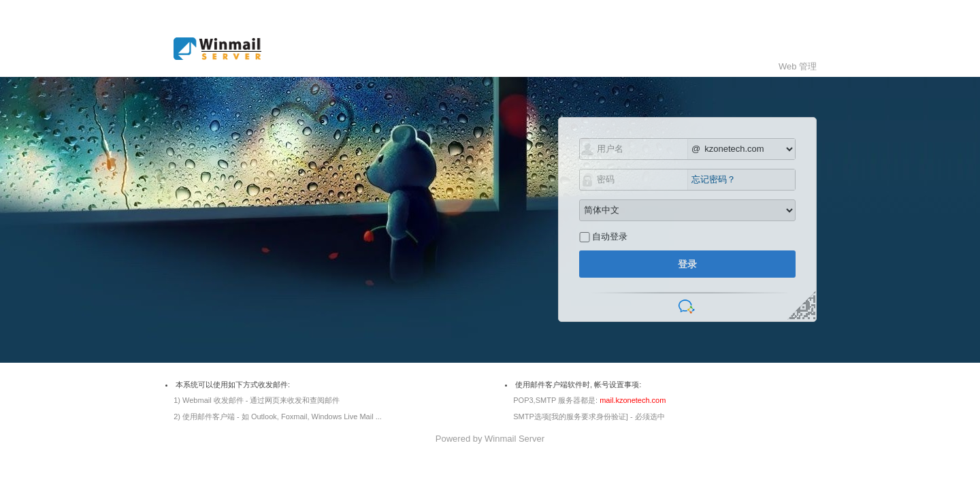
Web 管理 (798, 66)
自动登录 (610, 236)
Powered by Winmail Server (490, 439)
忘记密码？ (714, 179)
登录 (687, 264)
